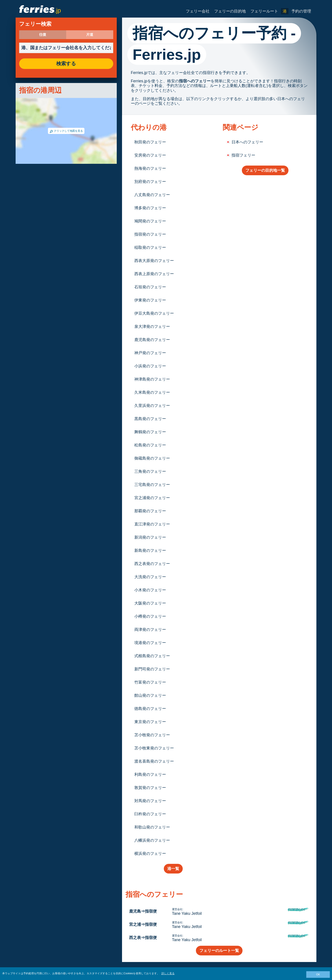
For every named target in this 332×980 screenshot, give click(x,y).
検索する (66, 64)
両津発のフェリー (150, 630)
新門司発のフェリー (152, 669)
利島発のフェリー (150, 774)
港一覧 (173, 869)
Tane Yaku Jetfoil (187, 913)
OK (318, 975)
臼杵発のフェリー (150, 814)
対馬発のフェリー (150, 801)
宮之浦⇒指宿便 (143, 924)
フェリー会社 (198, 11)
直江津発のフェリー (152, 524)
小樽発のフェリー (150, 616)
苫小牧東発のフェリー (154, 748)
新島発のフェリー (150, 550)
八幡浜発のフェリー (152, 840)
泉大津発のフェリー (152, 327)
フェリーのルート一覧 (219, 951)
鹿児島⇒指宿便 (143, 911)
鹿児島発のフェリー (152, 340)
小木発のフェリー (150, 590)
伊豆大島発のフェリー (154, 313)
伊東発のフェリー (150, 300)
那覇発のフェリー (150, 511)
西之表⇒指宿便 (143, 938)
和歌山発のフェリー (152, 827)
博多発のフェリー (150, 208)
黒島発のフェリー (150, 419)
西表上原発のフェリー (154, 274)
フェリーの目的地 (230, 11)
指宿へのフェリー (195, 81)
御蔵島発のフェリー (152, 458)
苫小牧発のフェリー (152, 735)
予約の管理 (301, 11)
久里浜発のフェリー (152, 406)
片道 (90, 35)
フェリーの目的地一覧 (265, 170)
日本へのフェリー (247, 142)
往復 (43, 35)
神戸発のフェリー (150, 353)
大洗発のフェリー (150, 577)
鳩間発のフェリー (150, 221)
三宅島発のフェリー (152, 485)
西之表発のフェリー (152, 564)
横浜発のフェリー (150, 854)
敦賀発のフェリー (150, 788)
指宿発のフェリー (150, 234)
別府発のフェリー (150, 182)
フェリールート (264, 11)
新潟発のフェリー (150, 537)
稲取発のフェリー (150, 247)
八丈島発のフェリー (152, 195)
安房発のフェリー (150, 155)
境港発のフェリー (150, 643)
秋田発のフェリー (150, 142)
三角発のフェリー (150, 471)
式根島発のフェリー (152, 656)
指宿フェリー (243, 155)
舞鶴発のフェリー (150, 432)
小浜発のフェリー (150, 366)
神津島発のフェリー (152, 379)
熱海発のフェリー (150, 168)
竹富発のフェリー (150, 682)
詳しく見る (168, 973)
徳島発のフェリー (150, 709)
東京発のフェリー (150, 722)
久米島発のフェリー (152, 392)
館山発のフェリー (150, 695)
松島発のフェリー (150, 445)
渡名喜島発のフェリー (154, 761)
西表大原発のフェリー (154, 261)
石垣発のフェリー (150, 287)
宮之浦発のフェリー (152, 498)
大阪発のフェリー (150, 603)
